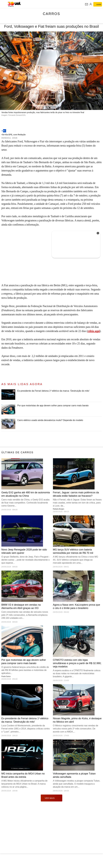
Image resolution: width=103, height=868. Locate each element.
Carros (51, 14)
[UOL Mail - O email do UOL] (87, 4)
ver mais (51, 853)
